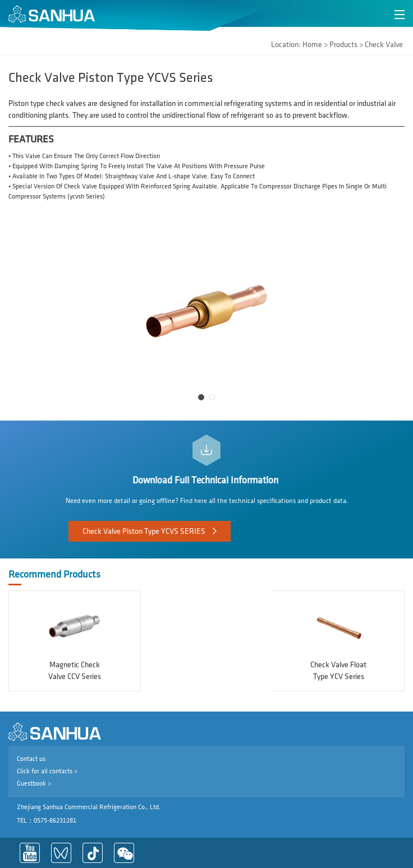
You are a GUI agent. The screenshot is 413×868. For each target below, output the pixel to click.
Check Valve (384, 45)
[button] (201, 397)
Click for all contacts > (47, 771)
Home (312, 45)
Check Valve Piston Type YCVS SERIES (144, 531)
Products (343, 45)
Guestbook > (34, 784)
